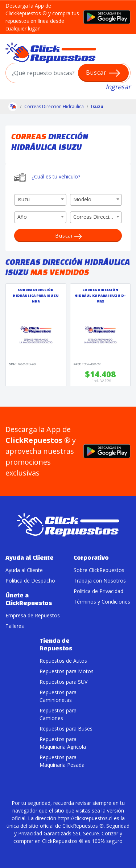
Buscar (104, 73)
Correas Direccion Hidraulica (54, 106)
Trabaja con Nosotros (100, 581)
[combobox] (40, 200)
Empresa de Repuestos (33, 615)
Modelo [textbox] (82, 199)
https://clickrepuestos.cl (85, 818)
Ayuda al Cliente (24, 570)
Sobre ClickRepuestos (99, 570)
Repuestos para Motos (67, 671)
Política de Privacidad (98, 591)
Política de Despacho (30, 581)
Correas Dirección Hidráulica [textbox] (98, 217)
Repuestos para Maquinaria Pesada (62, 761)
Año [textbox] (22, 217)
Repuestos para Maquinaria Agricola (63, 743)
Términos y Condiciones (102, 602)
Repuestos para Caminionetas (58, 696)
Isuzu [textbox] (24, 199)
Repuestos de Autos (63, 661)
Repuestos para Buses (66, 729)
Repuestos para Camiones (58, 714)
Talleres (15, 626)
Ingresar (118, 87)
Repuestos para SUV (63, 682)
